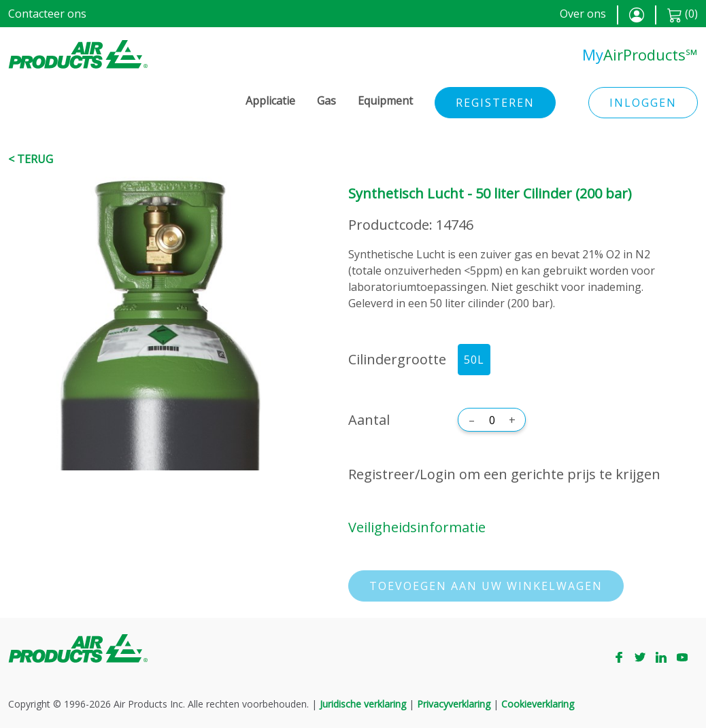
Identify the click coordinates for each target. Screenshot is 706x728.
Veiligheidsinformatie (417, 527)
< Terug (31, 159)
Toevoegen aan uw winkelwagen (486, 586)
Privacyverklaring (454, 704)
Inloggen (643, 103)
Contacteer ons (47, 14)
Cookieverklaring (538, 704)
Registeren (495, 103)
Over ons (583, 14)
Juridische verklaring (363, 704)
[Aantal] (492, 420)
